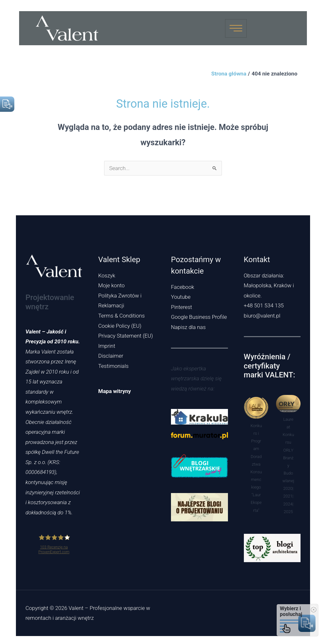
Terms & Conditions (122, 316)
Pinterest (181, 307)
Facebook (183, 287)
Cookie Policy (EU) (120, 326)
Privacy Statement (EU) (126, 336)
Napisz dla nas (188, 327)
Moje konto (112, 285)
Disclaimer (111, 356)
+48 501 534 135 (264, 305)
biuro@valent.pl (262, 316)
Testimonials (113, 366)
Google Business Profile (199, 317)
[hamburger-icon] (236, 28)
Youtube (181, 297)
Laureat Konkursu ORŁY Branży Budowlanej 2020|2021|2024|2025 (288, 465)
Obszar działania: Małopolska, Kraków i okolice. (269, 286)
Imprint (107, 346)
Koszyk (107, 275)
